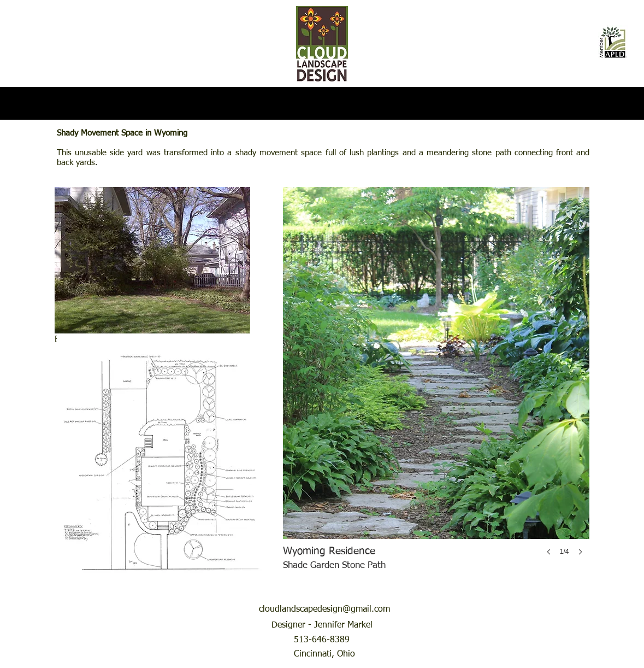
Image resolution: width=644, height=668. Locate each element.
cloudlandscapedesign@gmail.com (324, 610)
